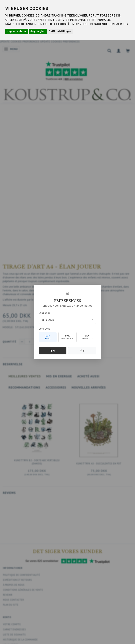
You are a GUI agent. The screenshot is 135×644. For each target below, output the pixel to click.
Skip (82, 350)
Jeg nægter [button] (38, 31)
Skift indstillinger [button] (60, 31)
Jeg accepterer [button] (17, 31)
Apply (53, 350)
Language (44, 313)
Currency (44, 329)
